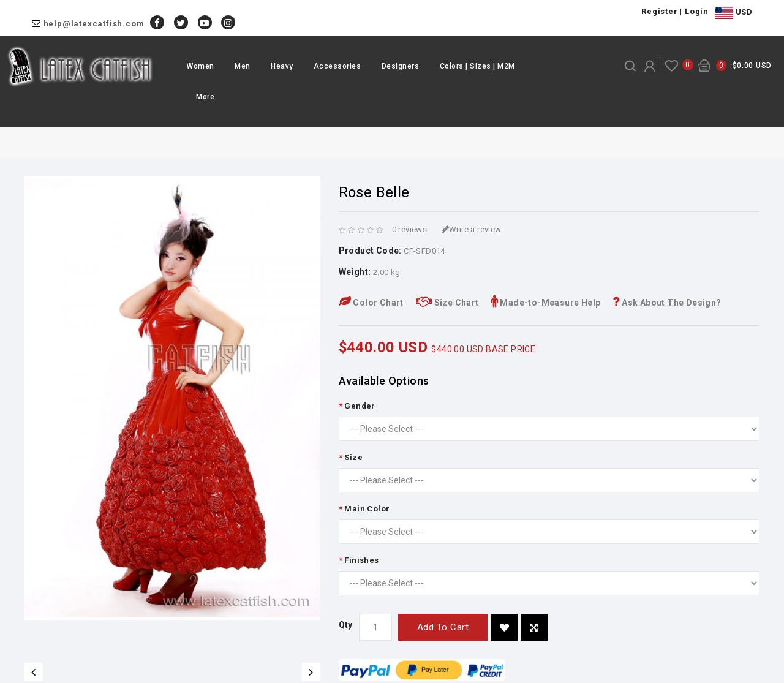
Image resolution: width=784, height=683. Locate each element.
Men (243, 66)
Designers (401, 66)
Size (353, 457)
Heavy (282, 66)
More (205, 97)
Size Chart (447, 303)
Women (201, 66)
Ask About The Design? (667, 303)
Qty (346, 625)
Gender (360, 406)
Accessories (337, 66)
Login (697, 11)
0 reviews (410, 229)
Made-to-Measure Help (546, 303)
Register (659, 11)
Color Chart (371, 303)
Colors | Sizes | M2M (477, 66)
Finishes (361, 560)
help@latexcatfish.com (94, 24)
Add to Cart (443, 627)
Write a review (472, 229)
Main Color (367, 509)
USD (733, 13)
